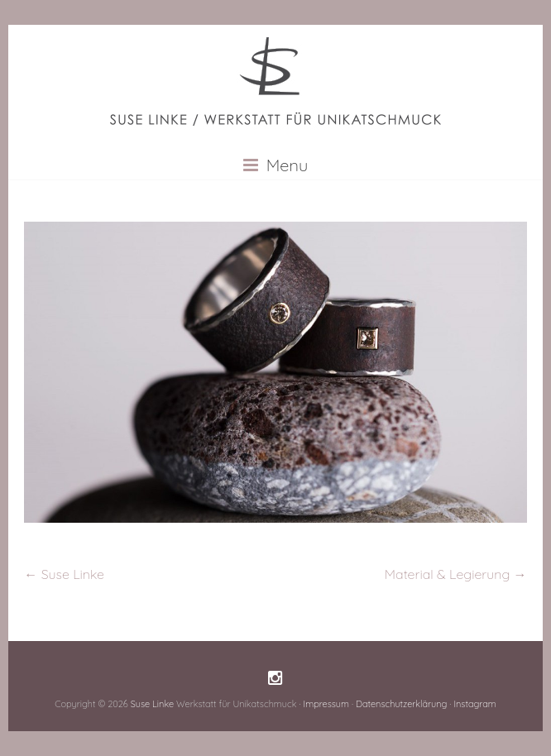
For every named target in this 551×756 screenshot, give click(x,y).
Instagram (474, 704)
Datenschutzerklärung (401, 704)
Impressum (326, 704)
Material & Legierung (456, 574)
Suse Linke (64, 574)
